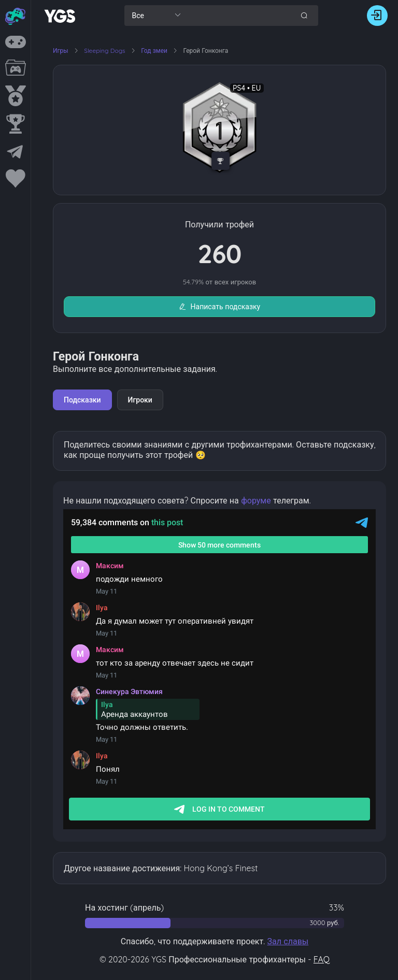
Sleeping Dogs (105, 51)
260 (220, 254)
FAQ (322, 959)
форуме (256, 500)
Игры (61, 51)
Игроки (140, 400)
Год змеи (155, 51)
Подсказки (82, 400)
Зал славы (288, 941)
